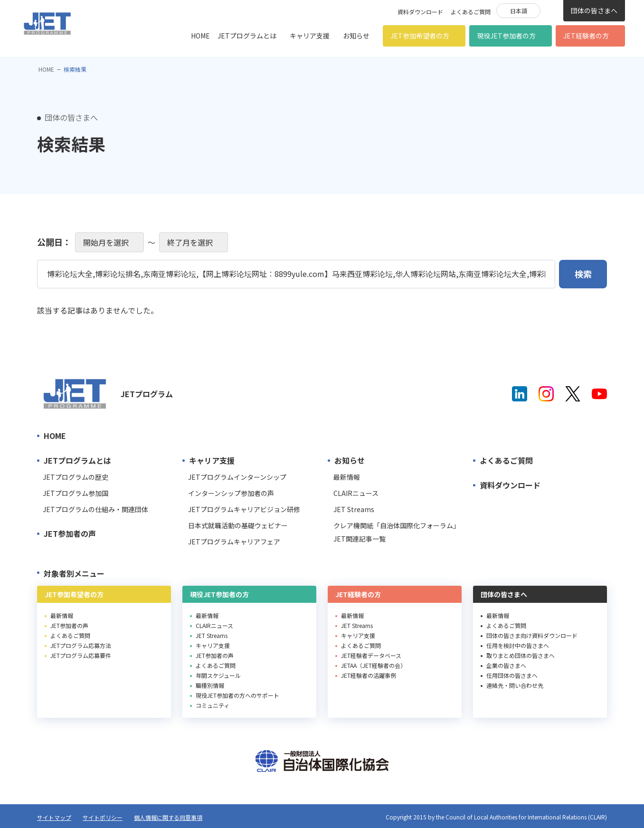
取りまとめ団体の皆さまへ (521, 655)
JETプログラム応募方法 (81, 645)
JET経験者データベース (371, 655)
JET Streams (354, 509)
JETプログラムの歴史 (76, 477)
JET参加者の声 (70, 533)
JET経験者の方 (586, 36)
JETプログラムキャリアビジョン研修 (244, 509)
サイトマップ (54, 817)
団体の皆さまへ (594, 10)
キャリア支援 (310, 36)
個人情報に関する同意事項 (168, 817)
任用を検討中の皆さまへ (518, 645)
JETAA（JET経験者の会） (374, 665)
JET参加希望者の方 (420, 36)
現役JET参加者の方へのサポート (237, 695)
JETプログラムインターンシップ (237, 477)
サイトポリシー (103, 817)
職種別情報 (210, 685)
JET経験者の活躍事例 (369, 675)
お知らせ (356, 36)
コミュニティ (213, 705)
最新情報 (347, 477)
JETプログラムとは (247, 36)
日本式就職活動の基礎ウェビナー (238, 525)
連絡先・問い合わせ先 (515, 685)
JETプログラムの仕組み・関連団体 (95, 509)
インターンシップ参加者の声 (231, 493)
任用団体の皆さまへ (512, 675)
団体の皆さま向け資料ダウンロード (532, 635)
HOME (200, 36)
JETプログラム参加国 (76, 493)
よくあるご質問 (471, 12)
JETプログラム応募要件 (81, 655)
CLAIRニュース (356, 493)
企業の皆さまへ (506, 665)
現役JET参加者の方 (506, 36)
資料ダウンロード (420, 12)
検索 (552, 10)
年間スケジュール (218, 675)
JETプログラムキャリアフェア (234, 542)
